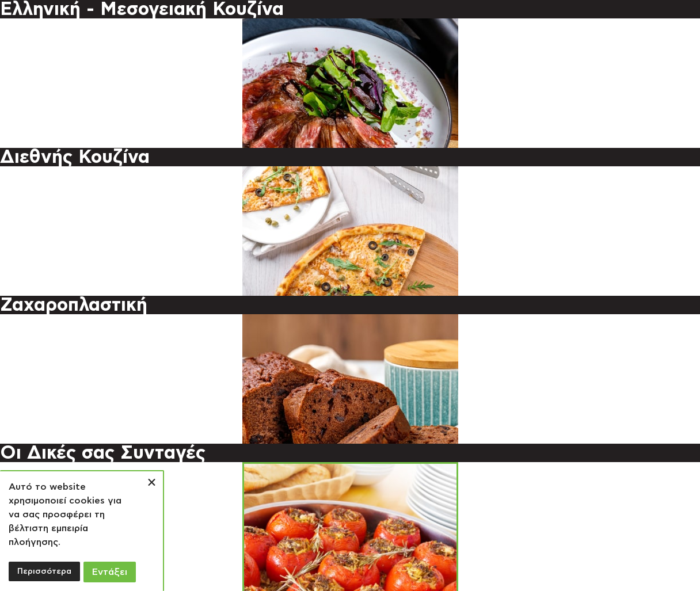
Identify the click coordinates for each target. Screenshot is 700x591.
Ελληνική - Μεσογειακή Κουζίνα (142, 9)
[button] (152, 483)
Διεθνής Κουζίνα (75, 157)
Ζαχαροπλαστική (74, 305)
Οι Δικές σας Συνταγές (103, 453)
